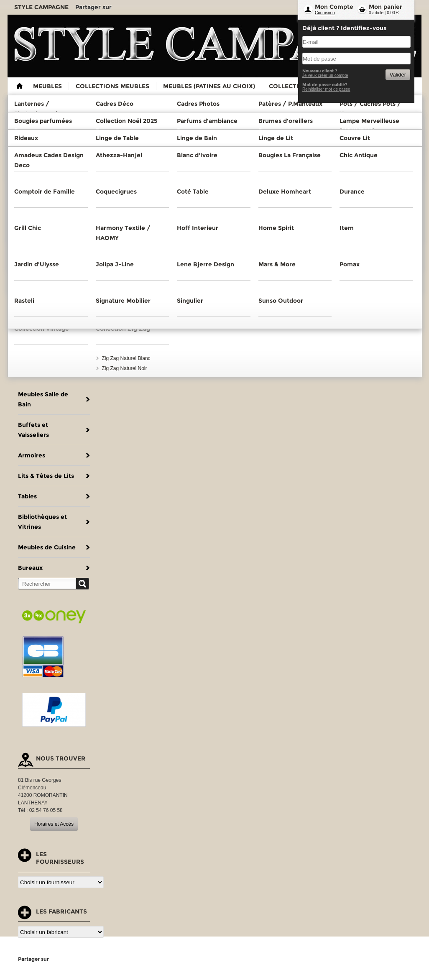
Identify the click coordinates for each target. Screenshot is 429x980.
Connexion (325, 13)
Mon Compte (334, 7)
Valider (398, 75)
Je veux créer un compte (325, 75)
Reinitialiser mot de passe (326, 89)
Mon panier (386, 7)
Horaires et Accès (54, 824)
